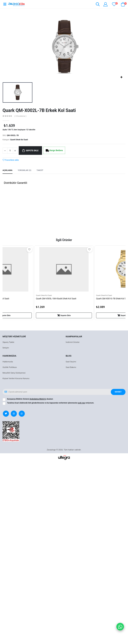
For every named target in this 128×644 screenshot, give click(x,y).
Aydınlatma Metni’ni (38, 399)
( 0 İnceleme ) (20, 116)
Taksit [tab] (40, 170)
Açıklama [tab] (8, 170)
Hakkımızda (8, 362)
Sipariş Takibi (8, 342)
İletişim (6, 348)
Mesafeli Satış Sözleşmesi (14, 373)
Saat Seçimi (71, 362)
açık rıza (82, 403)
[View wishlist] (114, 4)
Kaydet (118, 392)
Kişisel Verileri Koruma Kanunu (16, 378)
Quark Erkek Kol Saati (19, 140)
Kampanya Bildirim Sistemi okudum (30, 399)
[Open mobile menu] (5, 4)
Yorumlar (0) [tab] (24, 170)
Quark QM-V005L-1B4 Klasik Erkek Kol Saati (56, 299)
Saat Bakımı (71, 367)
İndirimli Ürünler (73, 342)
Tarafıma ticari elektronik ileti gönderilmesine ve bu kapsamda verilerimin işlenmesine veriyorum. (51, 403)
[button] (98, 5)
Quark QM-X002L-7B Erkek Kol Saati (39, 110)
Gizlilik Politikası (10, 367)
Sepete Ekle (32, 150)
